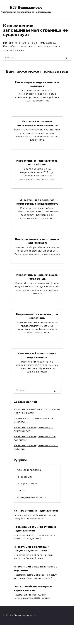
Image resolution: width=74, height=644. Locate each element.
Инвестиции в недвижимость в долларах (37, 84)
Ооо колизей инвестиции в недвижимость (37, 355)
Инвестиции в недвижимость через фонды (37, 277)
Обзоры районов (28, 484)
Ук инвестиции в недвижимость (36, 511)
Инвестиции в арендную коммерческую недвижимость (37, 202)
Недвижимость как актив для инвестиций (37, 316)
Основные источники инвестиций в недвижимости (37, 123)
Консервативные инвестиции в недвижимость (37, 241)
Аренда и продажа (29, 470)
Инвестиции (25, 477)
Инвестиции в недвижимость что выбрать (37, 163)
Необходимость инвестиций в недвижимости (35, 529)
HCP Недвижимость (26, 7)
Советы (21, 491)
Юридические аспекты (32, 497)
